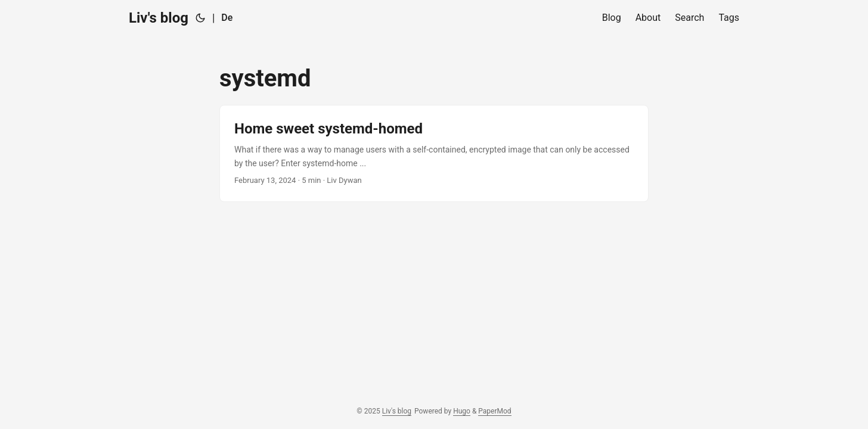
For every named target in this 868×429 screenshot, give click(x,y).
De (227, 18)
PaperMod (495, 411)
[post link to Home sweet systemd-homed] (434, 153)
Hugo (462, 411)
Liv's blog (159, 18)
